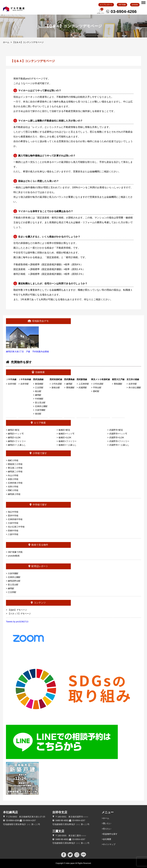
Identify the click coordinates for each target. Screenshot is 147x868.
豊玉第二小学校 (15, 468)
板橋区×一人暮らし (68, 445)
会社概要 (107, 839)
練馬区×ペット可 (16, 434)
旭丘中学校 (13, 512)
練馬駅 (38, 395)
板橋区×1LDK (65, 437)
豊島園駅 (70, 388)
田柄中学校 (13, 531)
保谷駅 (38, 414)
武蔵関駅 (83, 388)
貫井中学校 (13, 516)
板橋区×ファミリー (68, 441)
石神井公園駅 (41, 406)
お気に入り (101, 11)
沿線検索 (38, 372)
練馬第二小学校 (15, 472)
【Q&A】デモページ (17, 610)
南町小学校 (13, 460)
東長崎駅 (39, 384)
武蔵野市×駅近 (116, 430)
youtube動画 (14, 556)
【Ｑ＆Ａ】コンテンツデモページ (28, 42)
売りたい (107, 829)
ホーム (6, 42)
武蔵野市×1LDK (117, 437)
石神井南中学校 (15, 519)
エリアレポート (106, 5)
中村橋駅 (39, 399)
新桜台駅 (56, 388)
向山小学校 (13, 475)
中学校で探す (38, 505)
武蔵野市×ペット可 (118, 434)
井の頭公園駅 (135, 388)
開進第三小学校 (15, 464)
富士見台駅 (40, 403)
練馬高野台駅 (14, 581)
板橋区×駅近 (64, 430)
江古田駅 (39, 388)
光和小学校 (13, 487)
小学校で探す (38, 453)
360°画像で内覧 (15, 552)
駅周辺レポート (38, 566)
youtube (135, 5)
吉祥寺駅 (12, 384)
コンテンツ (38, 603)
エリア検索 (38, 423)
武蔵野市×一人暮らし (119, 445)
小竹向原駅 (57, 384)
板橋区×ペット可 (66, 434)
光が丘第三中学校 (16, 527)
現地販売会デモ (38, 321)
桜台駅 (38, 391)
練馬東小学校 (14, 494)
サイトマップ (109, 844)
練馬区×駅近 (14, 430)
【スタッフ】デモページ (19, 614)
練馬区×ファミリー (17, 441)
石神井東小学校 (15, 483)
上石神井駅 (84, 384)
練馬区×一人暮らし (17, 445)
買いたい (107, 823)
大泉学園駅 (40, 410)
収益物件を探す (110, 834)
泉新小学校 (13, 479)
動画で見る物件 (38, 545)
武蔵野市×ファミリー (119, 441)
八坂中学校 (13, 534)
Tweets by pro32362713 (17, 622)
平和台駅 (97, 388)
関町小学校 (13, 490)
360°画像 (122, 5)
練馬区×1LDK (14, 437)
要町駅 (96, 391)
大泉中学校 (13, 523)
